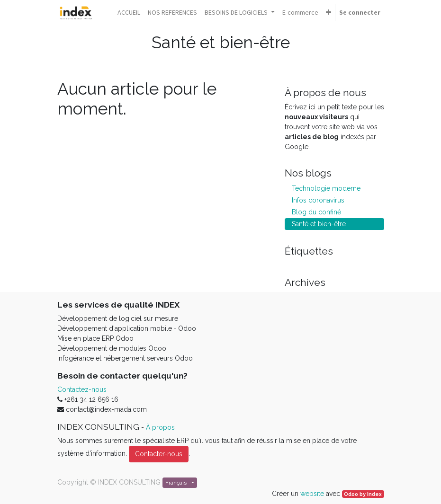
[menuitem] (129, 13)
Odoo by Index (363, 494)
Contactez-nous (82, 389)
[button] (328, 13)
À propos (160, 427)
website (312, 494)
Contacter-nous (159, 454)
